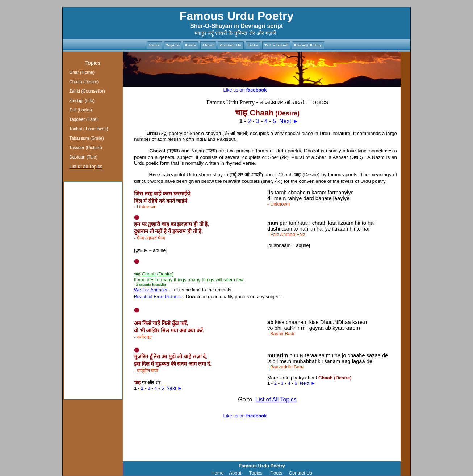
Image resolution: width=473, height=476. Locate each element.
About (208, 45)
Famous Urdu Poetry (237, 16)
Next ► (289, 121)
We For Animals (151, 290)
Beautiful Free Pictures (158, 297)
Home (155, 45)
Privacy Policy (308, 45)
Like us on (245, 90)
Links (253, 45)
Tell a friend (276, 45)
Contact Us (231, 45)
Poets (191, 45)
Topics (173, 45)
